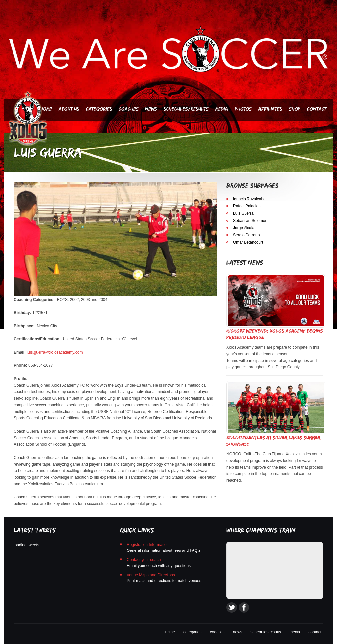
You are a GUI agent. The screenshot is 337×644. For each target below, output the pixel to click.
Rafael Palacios (247, 206)
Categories (99, 109)
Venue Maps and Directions (151, 575)
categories (192, 632)
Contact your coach (144, 560)
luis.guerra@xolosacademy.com (55, 352)
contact (315, 632)
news (238, 632)
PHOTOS (243, 109)
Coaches (129, 109)
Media (222, 109)
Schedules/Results (186, 109)
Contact (317, 109)
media (295, 632)
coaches (217, 632)
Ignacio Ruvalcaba (249, 199)
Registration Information (148, 545)
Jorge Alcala (244, 228)
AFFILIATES (270, 109)
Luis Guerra (243, 213)
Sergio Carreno (246, 235)
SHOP (295, 109)
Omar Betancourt (248, 242)
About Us (69, 109)
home (170, 632)
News (151, 109)
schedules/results (266, 632)
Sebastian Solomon (250, 221)
